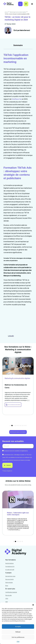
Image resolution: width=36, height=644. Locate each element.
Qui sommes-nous (10, 576)
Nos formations (9, 563)
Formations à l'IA (10, 566)
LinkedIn (11, 336)
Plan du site (8, 595)
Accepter (18, 626)
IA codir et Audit (10, 570)
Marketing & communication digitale (18, 12)
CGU (18, 642)
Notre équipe (9, 582)
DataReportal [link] (17, 99)
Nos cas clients (9, 579)
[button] (33, 605)
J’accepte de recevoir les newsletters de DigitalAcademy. (16, 451)
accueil (6, 12)
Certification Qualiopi (11, 592)
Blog (7, 586)
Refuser (18, 632)
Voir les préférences (18, 637)
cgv (7, 602)
